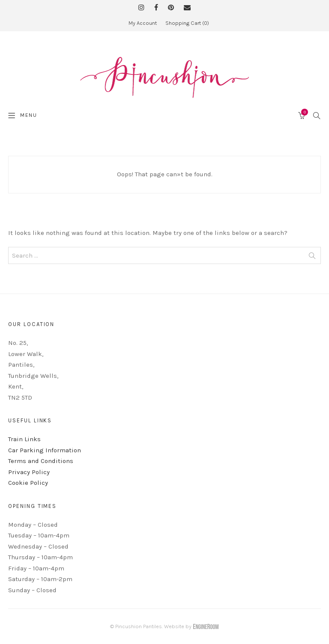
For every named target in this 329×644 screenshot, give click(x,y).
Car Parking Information (45, 450)
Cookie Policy (28, 483)
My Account (143, 23)
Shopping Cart (187, 23)
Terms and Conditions (41, 461)
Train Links (24, 439)
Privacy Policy (29, 472)
